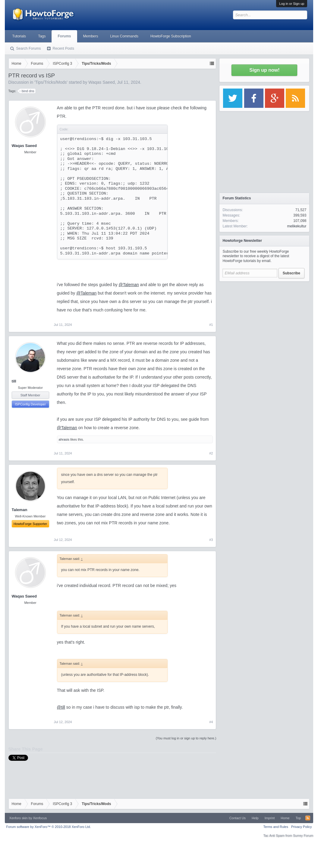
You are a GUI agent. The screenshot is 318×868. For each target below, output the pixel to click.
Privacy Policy (301, 827)
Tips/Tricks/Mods (51, 82)
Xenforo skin (19, 818)
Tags (42, 36)
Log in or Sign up (292, 4)
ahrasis (64, 439)
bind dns (27, 91)
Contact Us (238, 818)
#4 (211, 722)
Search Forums (29, 48)
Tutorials (19, 36)
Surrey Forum (303, 835)
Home (285, 818)
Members (91, 36)
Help (255, 818)
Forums (64, 36)
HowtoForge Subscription (171, 36)
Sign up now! (264, 70)
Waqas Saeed (101, 82)
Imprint (270, 818)
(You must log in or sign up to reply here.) (186, 738)
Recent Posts (63, 48)
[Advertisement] (264, 322)
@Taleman (129, 285)
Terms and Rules (276, 827)
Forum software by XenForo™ (49, 827)
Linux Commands (124, 36)
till (14, 381)
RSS (308, 818)
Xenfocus (40, 818)
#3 (211, 540)
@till (61, 707)
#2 (211, 453)
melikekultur (297, 226)
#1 (211, 325)
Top (298, 818)
